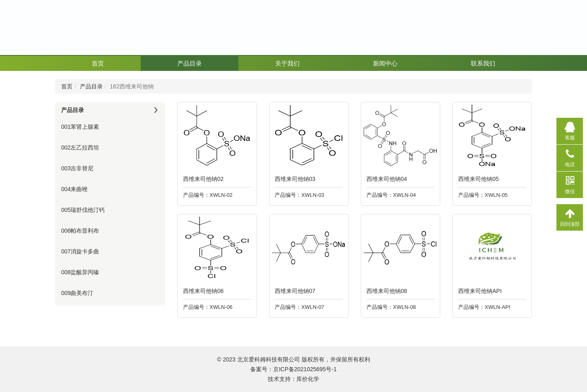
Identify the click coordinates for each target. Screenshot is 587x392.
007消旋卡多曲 (80, 251)
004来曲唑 (74, 189)
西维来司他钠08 (385, 291)
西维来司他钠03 (293, 179)
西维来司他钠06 (201, 291)
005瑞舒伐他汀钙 (83, 210)
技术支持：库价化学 (293, 379)
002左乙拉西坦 (80, 148)
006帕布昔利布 (80, 231)
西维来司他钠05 (477, 179)
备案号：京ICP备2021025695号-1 (293, 369)
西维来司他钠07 (293, 291)
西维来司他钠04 (385, 179)
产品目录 (190, 63)
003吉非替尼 (77, 168)
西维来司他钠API (478, 291)
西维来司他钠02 (201, 179)
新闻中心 (385, 63)
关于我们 (287, 63)
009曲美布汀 (77, 293)
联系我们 (483, 63)
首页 (98, 63)
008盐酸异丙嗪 (80, 272)
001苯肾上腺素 (80, 127)
